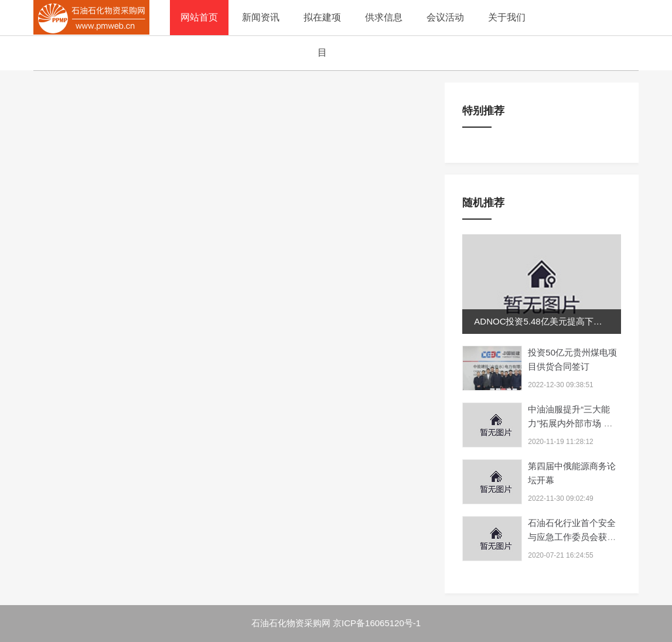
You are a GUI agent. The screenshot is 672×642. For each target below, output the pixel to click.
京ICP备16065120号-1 (377, 623)
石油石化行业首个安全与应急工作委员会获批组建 (572, 537)
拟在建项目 (322, 35)
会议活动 (445, 17)
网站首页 (199, 17)
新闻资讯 (261, 17)
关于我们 (507, 17)
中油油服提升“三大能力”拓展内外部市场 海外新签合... (570, 423)
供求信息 (384, 17)
